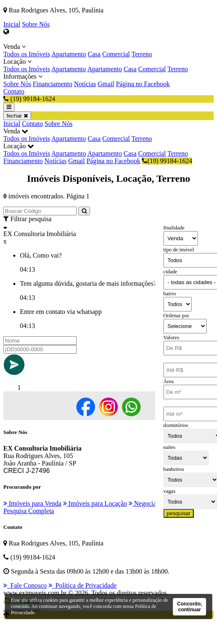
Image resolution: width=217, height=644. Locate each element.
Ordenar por (176, 316)
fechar (17, 116)
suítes (169, 447)
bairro (170, 294)
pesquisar (179, 513)
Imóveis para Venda (32, 503)
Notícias (85, 84)
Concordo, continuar (190, 607)
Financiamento (52, 84)
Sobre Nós (36, 24)
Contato (14, 91)
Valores (171, 338)
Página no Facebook (143, 84)
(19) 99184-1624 (167, 161)
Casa (94, 54)
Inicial (12, 24)
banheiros (174, 469)
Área (169, 381)
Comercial (116, 54)
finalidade (174, 228)
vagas (169, 491)
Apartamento (69, 54)
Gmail (106, 84)
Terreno (142, 54)
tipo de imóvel (179, 250)
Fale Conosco (25, 585)
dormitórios (176, 425)
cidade (170, 272)
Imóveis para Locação (95, 503)
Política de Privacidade (83, 585)
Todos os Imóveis (27, 54)
